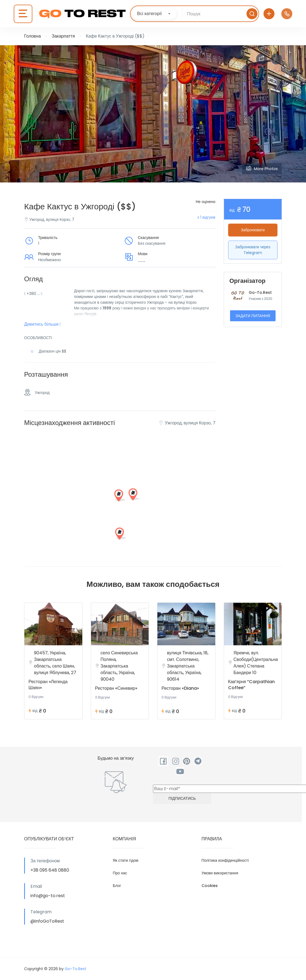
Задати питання (253, 316)
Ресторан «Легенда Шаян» (48, 685)
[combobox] (154, 14)
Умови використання (220, 873)
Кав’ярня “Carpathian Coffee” (252, 685)
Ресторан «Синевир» (116, 688)
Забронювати (253, 230)
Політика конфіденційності (225, 860)
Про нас (120, 873)
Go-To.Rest (260, 292)
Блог (117, 886)
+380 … (33, 294)
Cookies (210, 886)
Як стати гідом (125, 860)
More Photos (262, 169)
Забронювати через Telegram (253, 250)
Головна (32, 36)
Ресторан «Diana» (180, 688)
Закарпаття (63, 36)
